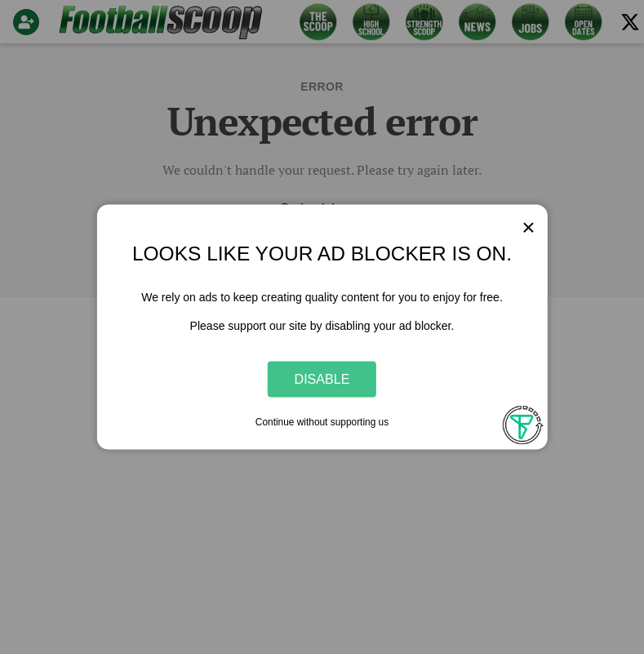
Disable (322, 379)
